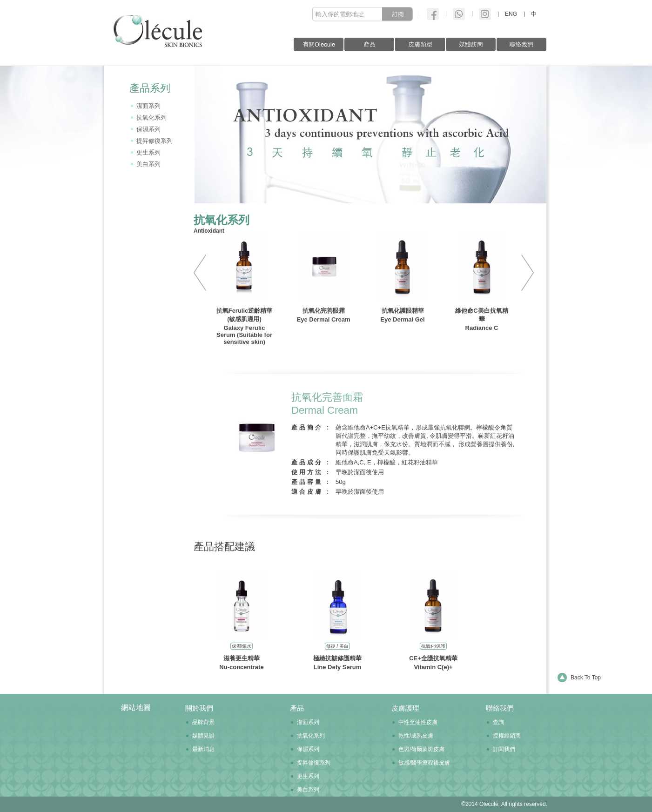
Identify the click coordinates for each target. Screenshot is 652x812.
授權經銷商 (507, 736)
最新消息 (203, 749)
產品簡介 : (311, 427)
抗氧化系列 (151, 117)
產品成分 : (311, 462)
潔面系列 (148, 106)
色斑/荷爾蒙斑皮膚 (421, 749)
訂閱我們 (504, 749)
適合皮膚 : (311, 492)
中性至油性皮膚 (418, 722)
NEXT (524, 273)
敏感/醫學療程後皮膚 (424, 763)
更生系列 (148, 152)
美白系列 (148, 164)
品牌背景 (203, 722)
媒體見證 (203, 736)
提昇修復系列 (155, 141)
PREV (203, 273)
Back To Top (586, 678)
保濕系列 (148, 129)
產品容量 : (311, 482)
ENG (511, 14)
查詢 (498, 722)
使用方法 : (311, 472)
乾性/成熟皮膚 (416, 736)
